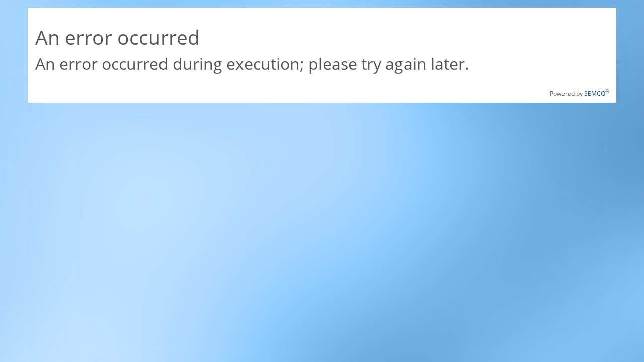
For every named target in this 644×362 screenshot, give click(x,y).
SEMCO (596, 93)
